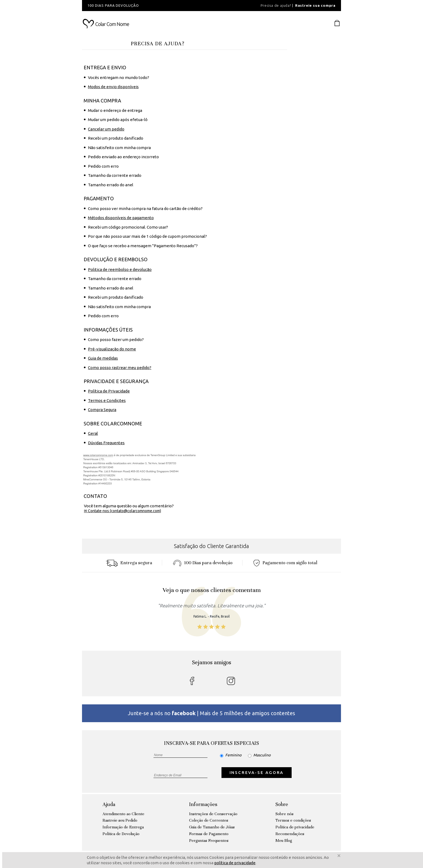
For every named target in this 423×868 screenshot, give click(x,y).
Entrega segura (129, 563)
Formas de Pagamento (209, 834)
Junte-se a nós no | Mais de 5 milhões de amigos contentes (211, 713)
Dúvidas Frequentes (106, 443)
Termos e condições (293, 820)
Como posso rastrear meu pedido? (120, 368)
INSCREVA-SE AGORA (257, 772)
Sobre (282, 804)
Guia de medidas (103, 358)
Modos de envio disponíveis (113, 87)
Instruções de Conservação (213, 814)
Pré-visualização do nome (112, 349)
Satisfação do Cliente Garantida (211, 546)
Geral (93, 433)
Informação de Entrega (123, 827)
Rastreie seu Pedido (120, 820)
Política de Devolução (121, 834)
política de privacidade (235, 863)
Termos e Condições (107, 400)
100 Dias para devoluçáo (203, 563)
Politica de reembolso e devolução (120, 269)
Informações (203, 804)
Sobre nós (284, 814)
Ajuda (109, 804)
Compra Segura (102, 410)
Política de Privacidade (109, 391)
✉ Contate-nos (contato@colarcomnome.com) (122, 511)
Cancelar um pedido (106, 129)
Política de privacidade (295, 827)
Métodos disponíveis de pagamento (121, 218)
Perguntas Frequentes (209, 841)
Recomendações (290, 834)
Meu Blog (284, 841)
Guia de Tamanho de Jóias (212, 827)
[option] (155, 6)
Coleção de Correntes (209, 820)
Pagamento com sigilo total (285, 563)
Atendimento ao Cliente (123, 814)
